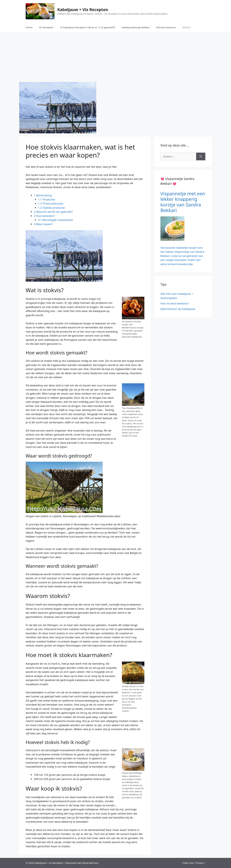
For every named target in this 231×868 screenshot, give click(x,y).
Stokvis (186, 27)
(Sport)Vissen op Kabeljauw (178, 309)
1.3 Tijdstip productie (51, 208)
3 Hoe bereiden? (44, 216)
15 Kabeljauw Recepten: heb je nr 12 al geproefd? (87, 27)
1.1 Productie (46, 199)
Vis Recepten (46, 27)
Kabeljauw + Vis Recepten (83, 9)
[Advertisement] (116, 56)
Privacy (200, 863)
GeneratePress (90, 863)
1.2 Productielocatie (51, 203)
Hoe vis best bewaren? (175, 303)
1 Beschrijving (43, 195)
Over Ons (188, 863)
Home (29, 27)
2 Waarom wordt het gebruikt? (53, 212)
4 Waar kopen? (43, 224)
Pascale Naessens (166, 27)
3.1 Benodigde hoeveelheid (55, 220)
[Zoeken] (201, 156)
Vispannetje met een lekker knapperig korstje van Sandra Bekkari (183, 202)
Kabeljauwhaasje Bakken (136, 27)
